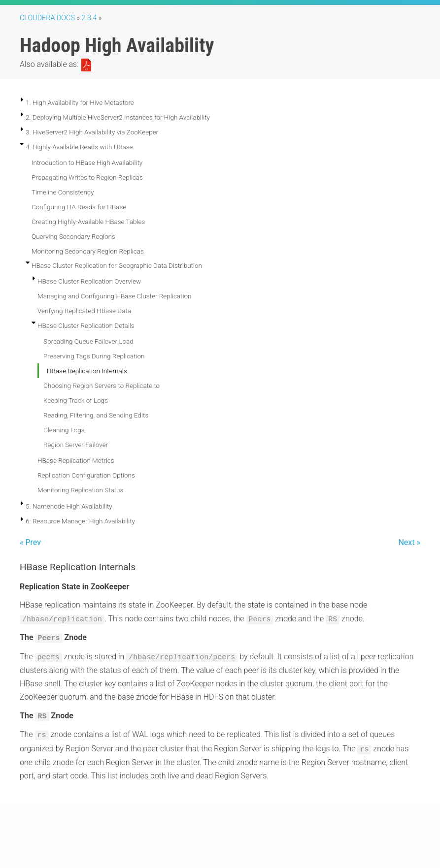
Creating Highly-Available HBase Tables (88, 222)
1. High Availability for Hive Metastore (80, 102)
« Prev (30, 542)
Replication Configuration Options (86, 475)
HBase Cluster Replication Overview (89, 281)
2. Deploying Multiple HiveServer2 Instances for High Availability (118, 117)
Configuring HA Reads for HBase (79, 207)
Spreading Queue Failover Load (88, 341)
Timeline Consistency (63, 192)
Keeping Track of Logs (76, 400)
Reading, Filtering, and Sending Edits (96, 415)
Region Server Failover (76, 445)
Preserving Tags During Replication (94, 356)
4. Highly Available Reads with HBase (79, 147)
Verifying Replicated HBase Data (84, 311)
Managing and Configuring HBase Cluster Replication (114, 296)
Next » (409, 542)
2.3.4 (89, 18)
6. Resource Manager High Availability (80, 521)
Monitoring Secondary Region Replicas (88, 251)
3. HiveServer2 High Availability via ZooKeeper (92, 132)
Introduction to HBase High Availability (87, 162)
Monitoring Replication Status (80, 490)
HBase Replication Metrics (76, 460)
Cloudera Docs (47, 18)
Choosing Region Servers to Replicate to (102, 386)
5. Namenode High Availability (69, 506)
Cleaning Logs (64, 430)
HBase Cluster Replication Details (86, 325)
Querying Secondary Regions (73, 236)
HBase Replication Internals (87, 371)
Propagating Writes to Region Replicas (87, 177)
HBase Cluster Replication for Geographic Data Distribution (117, 265)
